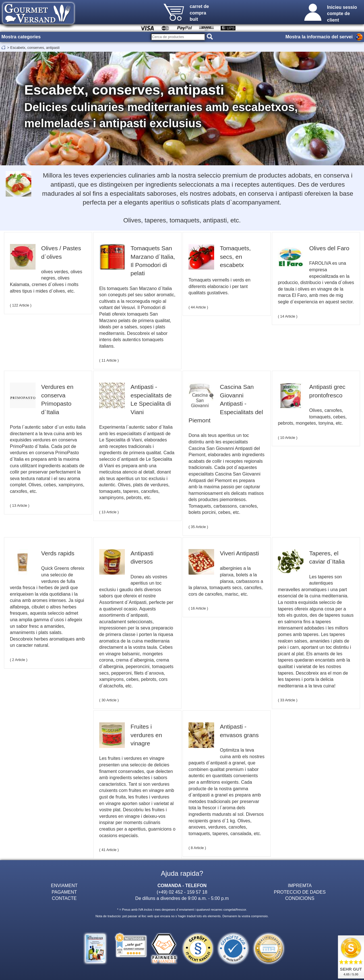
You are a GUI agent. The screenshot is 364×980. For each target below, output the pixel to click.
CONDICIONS (300, 898)
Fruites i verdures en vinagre (146, 735)
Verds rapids (58, 553)
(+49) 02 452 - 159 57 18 (182, 892)
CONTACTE (64, 898)
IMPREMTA (300, 885)
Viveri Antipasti (239, 553)
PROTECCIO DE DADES (300, 892)
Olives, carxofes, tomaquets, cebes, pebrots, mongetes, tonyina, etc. (312, 417)
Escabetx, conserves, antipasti (35, 48)
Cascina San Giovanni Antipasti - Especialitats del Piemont (226, 404)
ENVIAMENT (64, 885)
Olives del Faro (329, 248)
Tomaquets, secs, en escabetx (235, 257)
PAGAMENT (64, 892)
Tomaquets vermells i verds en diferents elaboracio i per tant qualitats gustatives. (220, 286)
